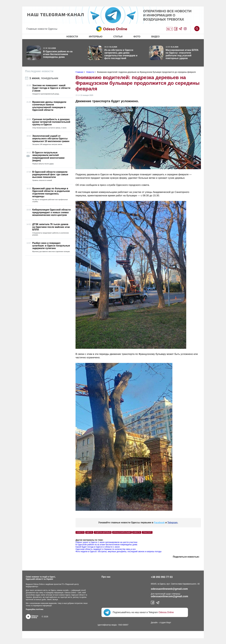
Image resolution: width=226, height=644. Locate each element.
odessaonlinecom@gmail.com (170, 596)
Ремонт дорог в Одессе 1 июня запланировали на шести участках (106, 542)
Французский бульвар (122, 532)
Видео (156, 37)
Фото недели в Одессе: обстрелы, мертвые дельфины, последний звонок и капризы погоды (118, 551)
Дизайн (154, 622)
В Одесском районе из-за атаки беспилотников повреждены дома (106, 545)
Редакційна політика (35, 609)
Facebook (159, 523)
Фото (137, 37)
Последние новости (39, 71)
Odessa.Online (166, 612)
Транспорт (147, 532)
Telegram (172, 523)
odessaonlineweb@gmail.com (169, 589)
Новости (72, 37)
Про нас (106, 577)
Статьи (118, 37)
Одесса (89, 532)
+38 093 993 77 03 (162, 577)
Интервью (96, 37)
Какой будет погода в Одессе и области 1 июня (98, 547)
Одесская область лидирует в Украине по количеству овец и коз (106, 549)
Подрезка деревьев (103, 532)
